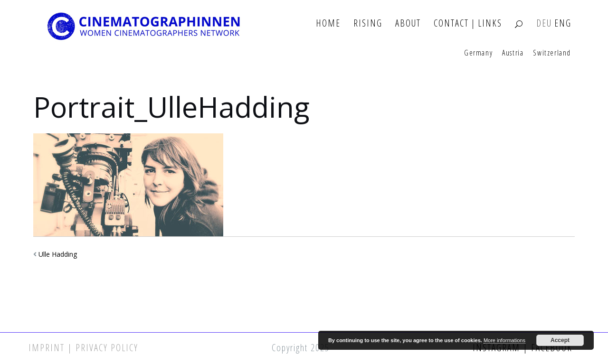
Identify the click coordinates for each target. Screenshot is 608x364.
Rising (368, 23)
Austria (513, 53)
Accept (560, 340)
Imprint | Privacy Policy (83, 348)
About (408, 23)
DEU (544, 23)
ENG (563, 23)
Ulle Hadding (58, 254)
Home (328, 23)
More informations (504, 340)
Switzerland (552, 53)
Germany (478, 53)
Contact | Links (468, 23)
